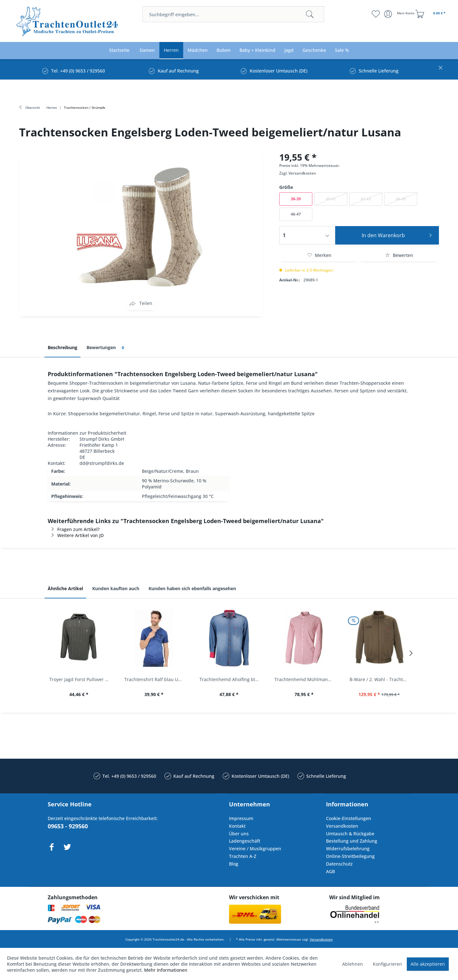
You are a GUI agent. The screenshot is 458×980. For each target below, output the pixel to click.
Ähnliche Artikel (65, 588)
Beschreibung (62, 347)
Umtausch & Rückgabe (350, 834)
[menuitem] (233, 14)
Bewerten (399, 255)
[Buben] (224, 50)
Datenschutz (339, 864)
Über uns (239, 834)
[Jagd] (289, 50)
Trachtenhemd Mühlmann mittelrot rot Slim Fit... (306, 679)
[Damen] (147, 50)
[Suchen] (310, 14)
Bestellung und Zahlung (352, 841)
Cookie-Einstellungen (349, 818)
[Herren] (171, 50)
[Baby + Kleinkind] (257, 50)
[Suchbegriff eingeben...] (233, 14)
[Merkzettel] (375, 14)
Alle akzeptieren (428, 964)
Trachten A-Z (243, 856)
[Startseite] (119, 50)
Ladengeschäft (245, 841)
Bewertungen (106, 348)
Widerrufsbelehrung (348, 849)
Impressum (241, 818)
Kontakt (237, 826)
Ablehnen (353, 964)
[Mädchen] (198, 50)
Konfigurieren (387, 964)
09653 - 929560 (68, 826)
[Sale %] (342, 50)
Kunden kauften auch (116, 588)
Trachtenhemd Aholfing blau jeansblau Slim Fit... (231, 679)
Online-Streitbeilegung (350, 856)
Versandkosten (302, 173)
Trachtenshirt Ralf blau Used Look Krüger (156, 679)
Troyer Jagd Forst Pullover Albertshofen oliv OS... (80, 679)
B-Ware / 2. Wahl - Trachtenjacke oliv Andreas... (381, 679)
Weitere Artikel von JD (76, 535)
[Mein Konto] (400, 14)
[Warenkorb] (431, 14)
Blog (234, 864)
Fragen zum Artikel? (74, 529)
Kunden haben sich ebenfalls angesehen (192, 588)
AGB (330, 871)
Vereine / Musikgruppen (255, 849)
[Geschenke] (314, 50)
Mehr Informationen (166, 970)
